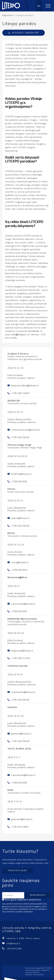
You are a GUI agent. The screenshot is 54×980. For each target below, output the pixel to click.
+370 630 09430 (20, 437)
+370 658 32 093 (21, 658)
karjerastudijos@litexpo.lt (25, 386)
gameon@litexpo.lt (21, 734)
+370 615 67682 (20, 827)
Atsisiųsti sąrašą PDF (24, 33)
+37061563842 (19, 570)
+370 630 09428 (20, 526)
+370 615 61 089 (14, 949)
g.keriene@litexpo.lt (22, 819)
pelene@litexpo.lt (21, 518)
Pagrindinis (8, 15)
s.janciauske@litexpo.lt (23, 604)
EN (39, 6)
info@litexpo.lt (19, 335)
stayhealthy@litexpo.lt (23, 692)
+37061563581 (19, 482)
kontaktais (34, 331)
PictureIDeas (38, 975)
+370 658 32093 (20, 393)
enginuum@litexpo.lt (22, 651)
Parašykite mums (18, 871)
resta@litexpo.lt (20, 562)
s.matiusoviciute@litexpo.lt (26, 430)
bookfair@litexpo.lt (21, 474)
